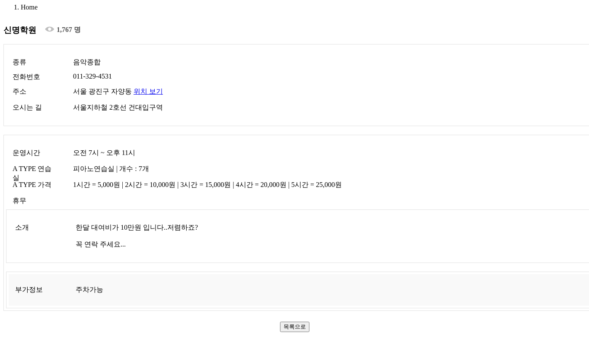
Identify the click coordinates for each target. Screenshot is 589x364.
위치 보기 (148, 91)
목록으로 (295, 327)
